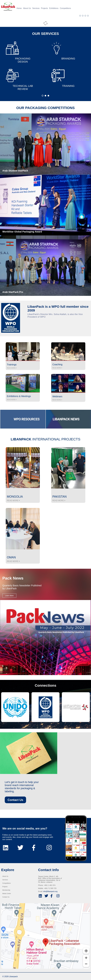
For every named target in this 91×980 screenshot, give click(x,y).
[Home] (8, 6)
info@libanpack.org (50, 891)
